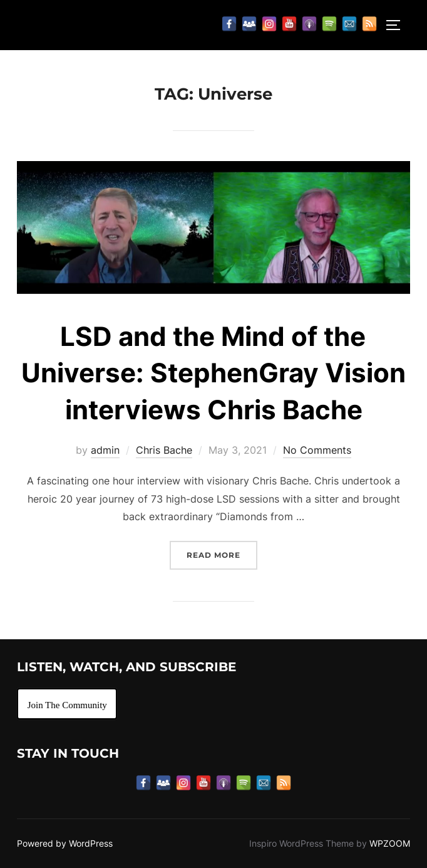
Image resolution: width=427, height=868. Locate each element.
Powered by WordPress (65, 843)
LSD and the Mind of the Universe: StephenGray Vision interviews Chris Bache (213, 373)
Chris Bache (164, 450)
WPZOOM (390, 843)
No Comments (317, 450)
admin (105, 450)
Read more (222, 554)
